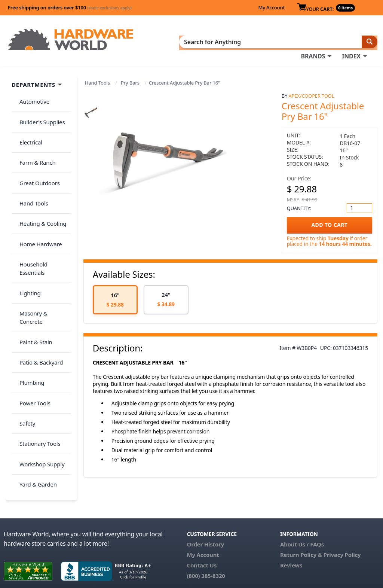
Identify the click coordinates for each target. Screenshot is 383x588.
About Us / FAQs (302, 515)
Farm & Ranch (34, 141)
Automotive (31, 97)
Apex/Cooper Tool (311, 94)
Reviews (291, 536)
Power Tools (32, 304)
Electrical (27, 126)
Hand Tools (97, 80)
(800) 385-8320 (206, 547)
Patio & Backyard (38, 274)
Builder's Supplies (39, 111)
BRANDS (313, 42)
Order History (205, 515)
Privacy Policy (342, 526)
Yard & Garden (35, 363)
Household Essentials (43, 215)
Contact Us (202, 536)
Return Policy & (301, 526)
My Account (271, 7)
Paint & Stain (33, 259)
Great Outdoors (36, 156)
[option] (115, 297)
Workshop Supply (39, 348)
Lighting (27, 229)
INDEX (351, 42)
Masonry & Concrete (42, 244)
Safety (24, 318)
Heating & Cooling (40, 185)
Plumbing (28, 289)
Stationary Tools (37, 333)
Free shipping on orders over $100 (70, 7)
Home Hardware (37, 200)
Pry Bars (130, 80)
